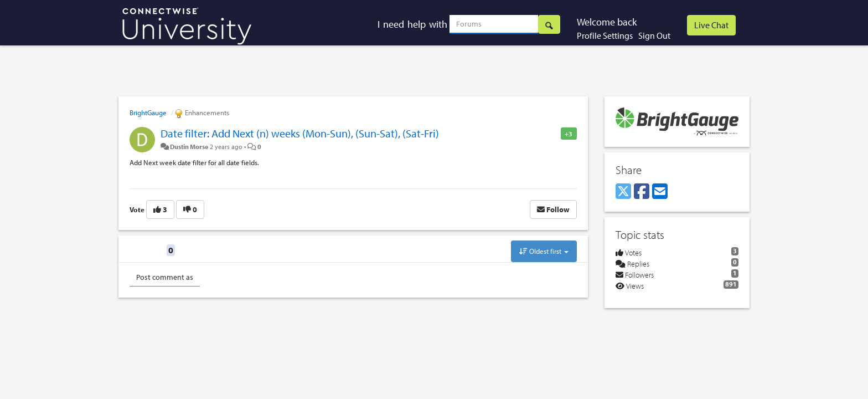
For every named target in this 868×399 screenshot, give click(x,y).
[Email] (660, 192)
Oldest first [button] (544, 251)
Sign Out (654, 35)
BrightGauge (148, 112)
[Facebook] (642, 192)
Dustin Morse (189, 146)
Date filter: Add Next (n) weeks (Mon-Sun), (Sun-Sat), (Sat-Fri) (300, 133)
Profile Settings (605, 35)
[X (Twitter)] (623, 192)
